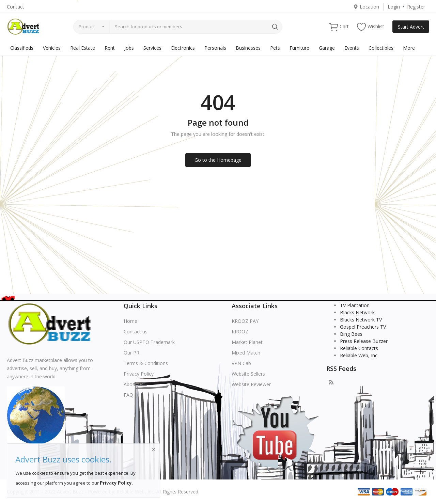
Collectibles (381, 48)
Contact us (136, 332)
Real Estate (83, 48)
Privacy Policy (139, 374)
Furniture (299, 48)
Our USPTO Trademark (149, 342)
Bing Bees (351, 334)
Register (416, 7)
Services (152, 48)
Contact (15, 7)
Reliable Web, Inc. (359, 355)
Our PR (131, 353)
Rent (110, 48)
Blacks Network (357, 312)
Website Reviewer (251, 384)
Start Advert (411, 27)
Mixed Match (246, 353)
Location (366, 7)
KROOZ (240, 332)
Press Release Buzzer (364, 341)
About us (134, 384)
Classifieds (22, 48)
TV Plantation (355, 305)
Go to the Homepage (218, 160)
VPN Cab (241, 363)
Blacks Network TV (361, 320)
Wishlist (371, 27)
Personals (215, 48)
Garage (327, 48)
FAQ (128, 395)
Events (352, 48)
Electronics (183, 48)
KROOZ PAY (245, 321)
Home (130, 321)
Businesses (248, 48)
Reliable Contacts (359, 348)
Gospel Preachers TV (363, 327)
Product (87, 27)
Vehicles (52, 48)
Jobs (129, 48)
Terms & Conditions (146, 363)
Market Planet (247, 342)
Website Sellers (248, 374)
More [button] (409, 48)
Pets (275, 48)
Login (394, 7)
